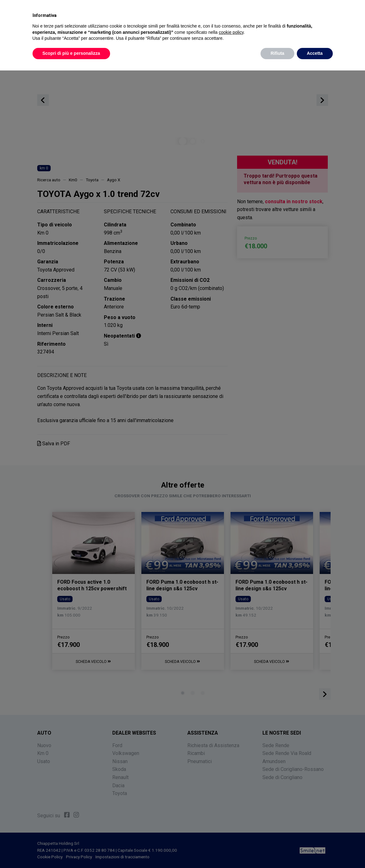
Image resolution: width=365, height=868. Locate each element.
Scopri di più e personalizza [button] (71, 53)
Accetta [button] (315, 53)
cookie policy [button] (231, 32)
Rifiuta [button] (277, 53)
